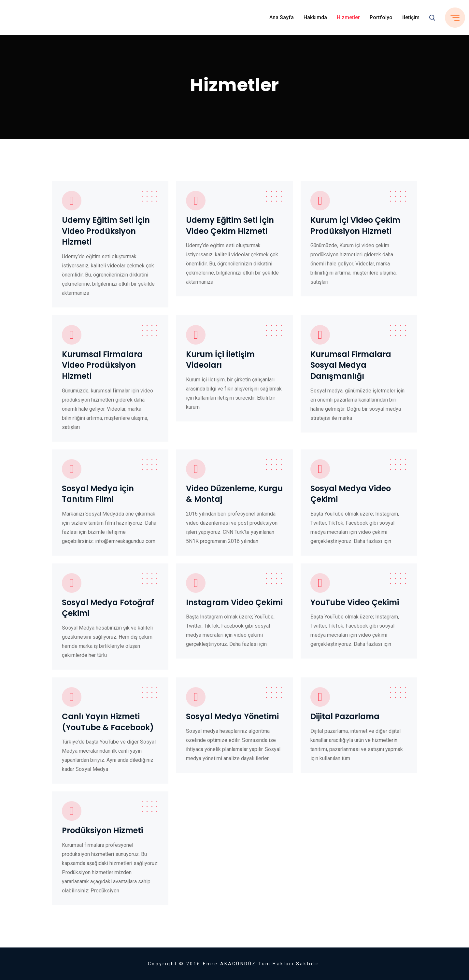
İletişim (411, 17)
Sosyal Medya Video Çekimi (351, 494)
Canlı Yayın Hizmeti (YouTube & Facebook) (108, 722)
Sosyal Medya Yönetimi (232, 716)
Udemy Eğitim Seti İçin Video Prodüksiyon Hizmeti (106, 231)
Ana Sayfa (282, 17)
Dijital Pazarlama (345, 716)
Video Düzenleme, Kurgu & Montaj (234, 494)
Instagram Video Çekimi (234, 602)
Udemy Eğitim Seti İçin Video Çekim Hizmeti (230, 226)
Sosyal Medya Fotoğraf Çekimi (108, 608)
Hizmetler (348, 17)
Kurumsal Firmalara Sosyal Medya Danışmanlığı (351, 365)
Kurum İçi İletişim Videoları (220, 360)
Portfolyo (381, 17)
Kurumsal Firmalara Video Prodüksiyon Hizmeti (102, 365)
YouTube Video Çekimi (355, 602)
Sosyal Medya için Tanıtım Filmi (98, 494)
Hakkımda (315, 17)
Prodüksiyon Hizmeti (102, 830)
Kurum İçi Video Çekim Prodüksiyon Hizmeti (355, 226)
